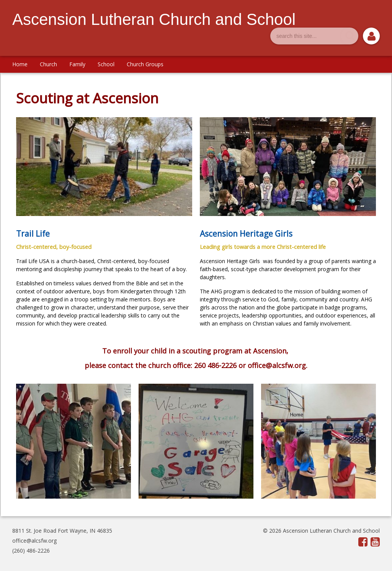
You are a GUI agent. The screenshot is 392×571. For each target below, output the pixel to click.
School (106, 64)
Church (48, 64)
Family (77, 64)
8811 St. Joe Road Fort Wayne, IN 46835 (62, 531)
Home (20, 64)
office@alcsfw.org (34, 541)
